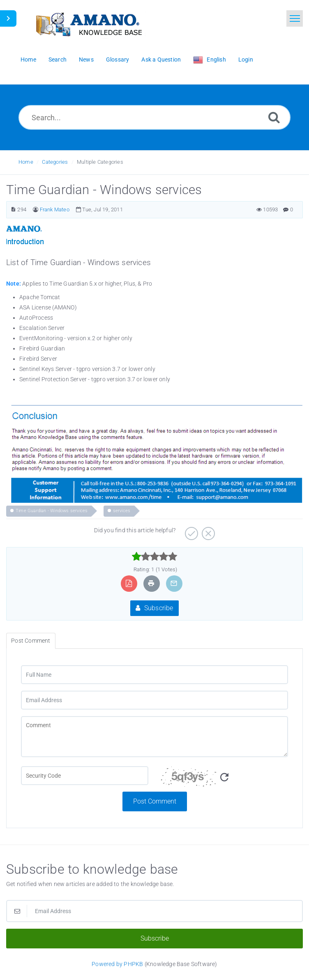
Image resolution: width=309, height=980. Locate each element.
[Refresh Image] (224, 777)
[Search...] (154, 117)
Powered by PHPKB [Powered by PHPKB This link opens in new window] (117, 964)
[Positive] (190, 531)
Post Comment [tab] (31, 641)
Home (26, 162)
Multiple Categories (100, 162)
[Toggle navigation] (295, 18)
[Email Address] (154, 700)
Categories (55, 162)
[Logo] (88, 24)
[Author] (36, 210)
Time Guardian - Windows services (52, 511)
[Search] (274, 117)
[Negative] (207, 531)
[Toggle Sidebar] (8, 18)
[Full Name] (154, 675)
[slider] (155, 556)
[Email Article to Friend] (174, 583)
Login (246, 60)
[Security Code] (224, 779)
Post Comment (155, 801)
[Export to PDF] (129, 583)
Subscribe (154, 608)
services (122, 511)
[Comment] (154, 737)
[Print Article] (151, 583)
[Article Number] (13, 210)
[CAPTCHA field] (85, 776)
